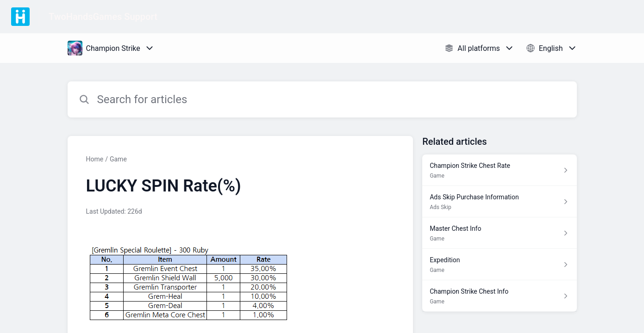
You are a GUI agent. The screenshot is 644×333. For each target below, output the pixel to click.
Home (95, 159)
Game (118, 159)
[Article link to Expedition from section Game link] (499, 265)
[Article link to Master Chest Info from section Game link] (499, 233)
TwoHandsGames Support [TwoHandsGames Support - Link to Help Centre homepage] (103, 17)
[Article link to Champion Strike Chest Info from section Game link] (499, 296)
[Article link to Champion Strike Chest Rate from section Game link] (499, 170)
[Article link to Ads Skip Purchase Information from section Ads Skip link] (499, 202)
